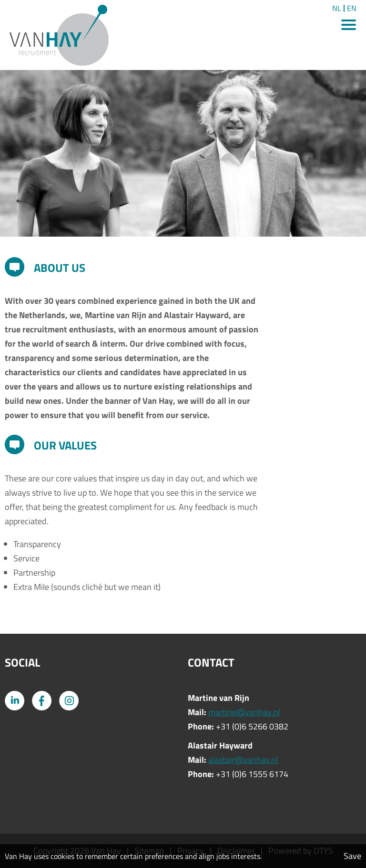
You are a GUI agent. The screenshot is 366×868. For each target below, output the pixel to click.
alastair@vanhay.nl (243, 760)
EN (352, 8)
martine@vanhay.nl (244, 712)
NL (337, 8)
